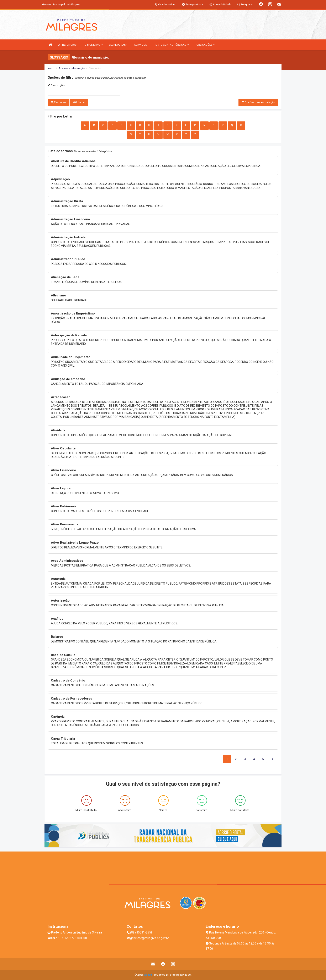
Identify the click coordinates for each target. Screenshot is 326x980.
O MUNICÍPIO (94, 45)
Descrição (56, 85)
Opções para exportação (258, 102)
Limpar (79, 102)
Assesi (148, 975)
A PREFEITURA (68, 45)
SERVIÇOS (142, 45)
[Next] (263, 759)
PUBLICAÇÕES (205, 45)
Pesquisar (59, 102)
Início (51, 68)
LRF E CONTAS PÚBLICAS (172, 45)
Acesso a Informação (72, 68)
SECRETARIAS (118, 45)
